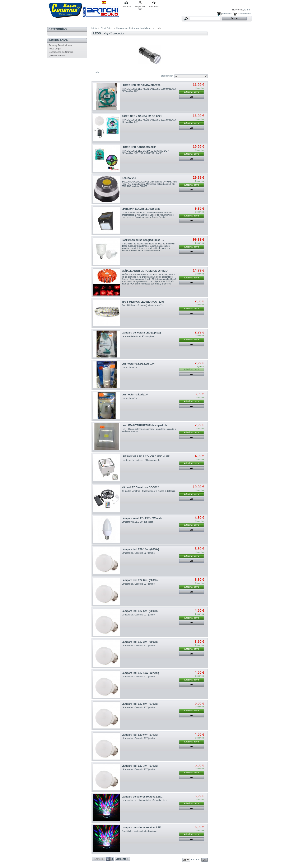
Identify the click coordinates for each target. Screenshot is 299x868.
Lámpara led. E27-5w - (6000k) (140, 611)
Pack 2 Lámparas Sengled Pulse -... (143, 240)
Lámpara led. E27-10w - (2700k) (140, 673)
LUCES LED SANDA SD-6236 (139, 147)
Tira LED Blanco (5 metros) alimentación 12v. (143, 305)
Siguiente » (122, 859)
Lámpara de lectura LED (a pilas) (141, 333)
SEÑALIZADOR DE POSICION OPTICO (145, 271)
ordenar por (167, 76)
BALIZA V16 (129, 178)
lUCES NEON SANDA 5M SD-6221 (142, 116)
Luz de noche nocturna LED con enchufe (141, 460)
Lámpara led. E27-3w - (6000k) (140, 642)
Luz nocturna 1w (129, 367)
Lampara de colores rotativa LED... (142, 797)
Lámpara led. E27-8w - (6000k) (140, 580)
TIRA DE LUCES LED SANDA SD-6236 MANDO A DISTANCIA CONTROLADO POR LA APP (145, 152)
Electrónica (107, 28)
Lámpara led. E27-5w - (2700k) (140, 735)
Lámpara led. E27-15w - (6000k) (140, 549)
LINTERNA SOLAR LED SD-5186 (141, 209)
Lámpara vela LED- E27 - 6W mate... (143, 518)
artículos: (195, 859)
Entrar (248, 10)
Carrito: (241, 14)
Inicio (94, 28)
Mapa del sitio (140, 7)
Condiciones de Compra (61, 52)
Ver (192, 97)
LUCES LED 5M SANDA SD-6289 (141, 85)
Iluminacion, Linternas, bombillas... (134, 28)
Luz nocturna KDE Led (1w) (138, 364)
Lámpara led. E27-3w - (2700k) (140, 766)
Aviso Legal (55, 49)
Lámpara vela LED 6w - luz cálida (137, 522)
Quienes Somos (57, 55)
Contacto (126, 6)
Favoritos (154, 6)
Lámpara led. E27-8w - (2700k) (140, 704)
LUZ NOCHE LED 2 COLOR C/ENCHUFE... (147, 457)
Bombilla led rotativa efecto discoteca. (139, 831)
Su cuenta (227, 14)
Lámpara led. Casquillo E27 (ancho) (138, 553)
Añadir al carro (191, 92)
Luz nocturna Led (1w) (135, 395)
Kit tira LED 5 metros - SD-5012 (140, 487)
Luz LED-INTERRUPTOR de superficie (144, 425)
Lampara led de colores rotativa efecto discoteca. (145, 800)
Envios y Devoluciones (60, 45)
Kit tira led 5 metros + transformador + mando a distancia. (149, 491)
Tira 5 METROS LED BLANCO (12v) (143, 302)
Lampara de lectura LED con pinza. (138, 337)
